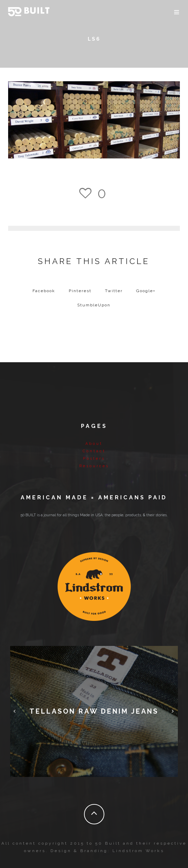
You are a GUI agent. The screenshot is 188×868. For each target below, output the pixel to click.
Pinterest (80, 291)
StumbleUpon (94, 305)
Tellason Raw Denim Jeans (94, 711)
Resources (94, 466)
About (94, 444)
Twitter (114, 291)
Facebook (44, 291)
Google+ (146, 291)
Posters (94, 459)
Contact (94, 451)
